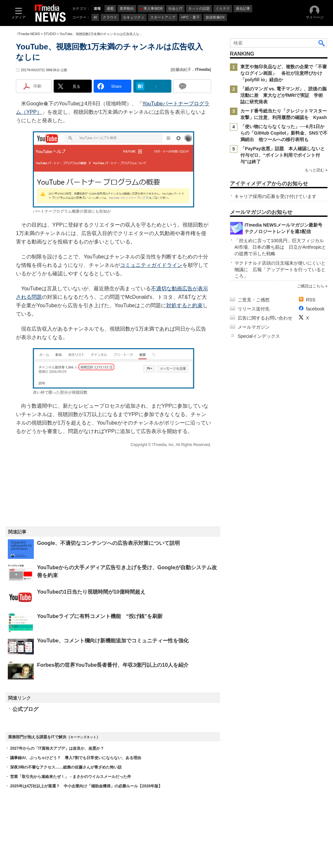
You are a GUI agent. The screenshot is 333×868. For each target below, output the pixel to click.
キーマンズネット (83, 737)
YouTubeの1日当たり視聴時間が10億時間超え (91, 592)
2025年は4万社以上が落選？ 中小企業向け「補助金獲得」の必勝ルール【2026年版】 (86, 786)
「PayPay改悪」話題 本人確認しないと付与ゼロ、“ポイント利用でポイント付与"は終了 (283, 155)
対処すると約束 (184, 305)
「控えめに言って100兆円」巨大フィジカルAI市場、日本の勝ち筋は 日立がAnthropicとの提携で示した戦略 (280, 247)
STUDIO (50, 34)
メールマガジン (254, 327)
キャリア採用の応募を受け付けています (275, 196)
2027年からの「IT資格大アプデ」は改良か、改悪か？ (57, 748)
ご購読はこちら (311, 286)
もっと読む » (316, 170)
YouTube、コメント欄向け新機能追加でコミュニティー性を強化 (113, 641)
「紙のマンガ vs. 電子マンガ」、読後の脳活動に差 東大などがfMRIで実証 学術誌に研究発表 (283, 95)
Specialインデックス (259, 336)
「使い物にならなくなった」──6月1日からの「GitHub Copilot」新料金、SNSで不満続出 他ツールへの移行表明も (284, 133)
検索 (322, 43)
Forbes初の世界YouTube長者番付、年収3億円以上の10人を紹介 (113, 665)
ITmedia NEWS (29, 34)
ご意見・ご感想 (254, 300)
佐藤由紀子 (181, 70)
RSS (311, 300)
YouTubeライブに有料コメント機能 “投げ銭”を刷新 (100, 616)
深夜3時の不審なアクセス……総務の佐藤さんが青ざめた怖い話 (66, 767)
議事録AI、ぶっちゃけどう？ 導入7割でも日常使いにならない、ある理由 (76, 758)
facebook (315, 309)
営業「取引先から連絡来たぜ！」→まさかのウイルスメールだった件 (71, 777)
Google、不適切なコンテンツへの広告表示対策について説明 (108, 543)
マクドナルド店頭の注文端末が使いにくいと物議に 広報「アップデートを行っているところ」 (280, 270)
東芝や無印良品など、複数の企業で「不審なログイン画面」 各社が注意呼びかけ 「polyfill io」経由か (284, 73)
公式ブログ (25, 709)
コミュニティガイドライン (151, 265)
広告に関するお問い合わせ (265, 318)
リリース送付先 (254, 309)
